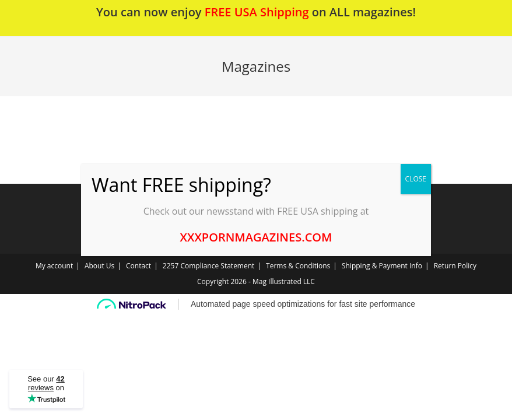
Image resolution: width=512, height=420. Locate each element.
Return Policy (455, 266)
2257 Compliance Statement (209, 266)
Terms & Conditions (298, 266)
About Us (99, 266)
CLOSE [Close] (416, 179)
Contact (138, 266)
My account (54, 266)
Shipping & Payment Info (382, 266)
